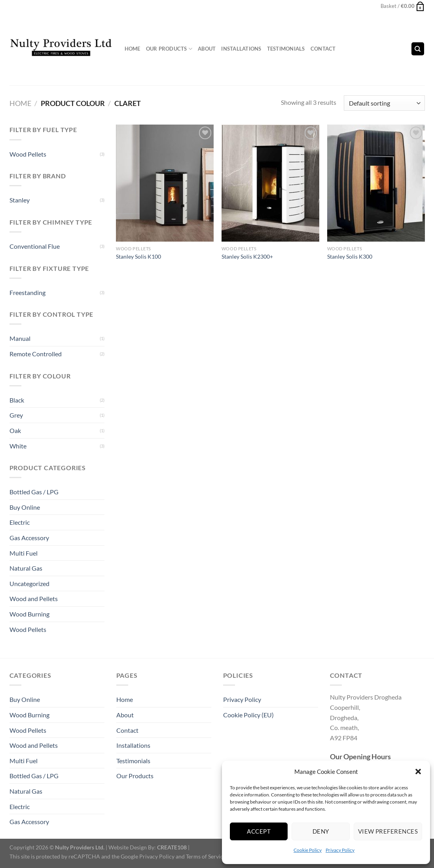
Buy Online (25, 507)
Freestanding (27, 292)
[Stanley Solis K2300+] (270, 183)
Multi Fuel (24, 553)
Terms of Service (206, 856)
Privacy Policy (340, 850)
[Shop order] (384, 103)
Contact (323, 49)
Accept (259, 831)
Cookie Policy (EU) (248, 715)
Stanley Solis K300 (350, 256)
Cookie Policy (308, 850)
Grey (16, 415)
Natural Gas (26, 568)
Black (17, 400)
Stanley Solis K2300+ (247, 256)
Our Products (169, 49)
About (207, 49)
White (18, 446)
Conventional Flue (35, 246)
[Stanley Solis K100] (165, 183)
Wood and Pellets (34, 599)
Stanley (20, 200)
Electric (20, 522)
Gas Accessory (29, 538)
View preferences (388, 831)
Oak (15, 430)
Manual (20, 338)
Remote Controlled (36, 354)
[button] (418, 772)
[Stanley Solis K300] (376, 183)
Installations (241, 49)
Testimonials (286, 49)
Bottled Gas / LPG (34, 492)
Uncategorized (29, 583)
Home (133, 49)
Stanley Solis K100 (138, 256)
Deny (321, 831)
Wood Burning (29, 614)
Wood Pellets (28, 154)
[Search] (418, 49)
